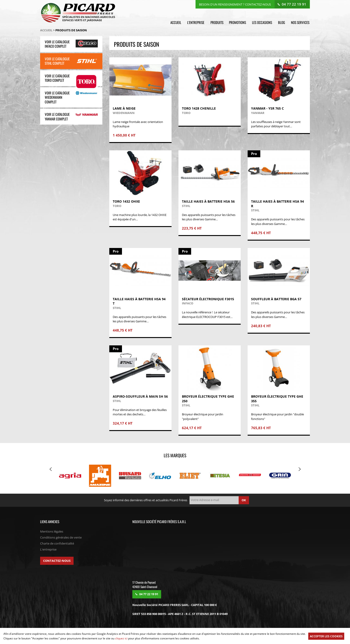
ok (244, 500)
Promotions (239, 22)
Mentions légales (52, 532)
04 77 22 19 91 (294, 4)
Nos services (301, 22)
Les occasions (263, 22)
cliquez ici (121, 638)
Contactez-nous (57, 561)
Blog (282, 22)
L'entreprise (197, 22)
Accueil (177, 22)
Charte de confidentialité (57, 544)
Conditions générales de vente (61, 538)
